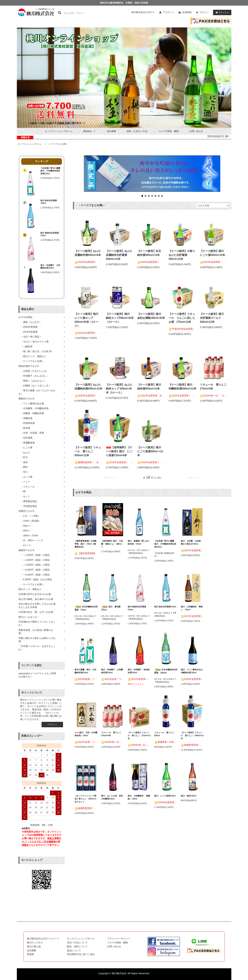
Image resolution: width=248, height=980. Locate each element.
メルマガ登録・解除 (168, 131)
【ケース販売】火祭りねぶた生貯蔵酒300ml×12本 (182, 255)
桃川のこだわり (35, 943)
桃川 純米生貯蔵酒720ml (49, 202)
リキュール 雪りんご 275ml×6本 (214, 387)
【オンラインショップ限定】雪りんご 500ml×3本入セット (85, 799)
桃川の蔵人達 (34, 946)
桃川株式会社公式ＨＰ (143, 12)
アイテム (221, 12)
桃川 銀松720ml (189, 796)
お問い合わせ (196, 131)
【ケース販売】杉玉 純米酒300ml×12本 (150, 253)
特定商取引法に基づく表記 (81, 954)
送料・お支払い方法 (137, 131)
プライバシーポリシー (119, 939)
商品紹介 (90, 131)
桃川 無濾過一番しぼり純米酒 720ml (139, 542)
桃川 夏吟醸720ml (111, 608)
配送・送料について (77, 946)
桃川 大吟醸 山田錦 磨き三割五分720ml (192, 542)
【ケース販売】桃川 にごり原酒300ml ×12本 (150, 451)
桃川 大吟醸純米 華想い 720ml (192, 608)
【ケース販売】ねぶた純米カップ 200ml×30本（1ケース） (119, 389)
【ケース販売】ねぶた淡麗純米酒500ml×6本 (88, 253)
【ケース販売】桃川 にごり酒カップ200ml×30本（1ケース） (88, 320)
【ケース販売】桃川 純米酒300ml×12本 (150, 387)
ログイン (204, 12)
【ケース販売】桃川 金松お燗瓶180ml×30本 (151, 316)
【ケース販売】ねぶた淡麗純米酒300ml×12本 (89, 387)
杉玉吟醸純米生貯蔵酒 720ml (86, 608)
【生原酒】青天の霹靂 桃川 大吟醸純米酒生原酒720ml (51, 171)
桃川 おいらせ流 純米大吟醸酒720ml (112, 797)
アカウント (168, 12)
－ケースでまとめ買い (57, 144)
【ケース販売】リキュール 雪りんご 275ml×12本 (139, 736)
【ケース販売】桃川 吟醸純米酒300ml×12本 (183, 387)
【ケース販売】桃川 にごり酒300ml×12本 (213, 253)
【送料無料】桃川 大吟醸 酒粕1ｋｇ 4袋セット (112, 544)
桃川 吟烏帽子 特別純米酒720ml (139, 671)
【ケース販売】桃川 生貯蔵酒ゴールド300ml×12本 (213, 318)
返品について (74, 950)
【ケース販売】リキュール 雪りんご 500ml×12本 (88, 451)
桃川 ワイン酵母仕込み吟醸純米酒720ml (192, 671)
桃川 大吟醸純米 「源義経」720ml (139, 797)
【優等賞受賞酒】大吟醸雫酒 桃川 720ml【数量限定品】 (85, 544)
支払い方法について (77, 943)
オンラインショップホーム (59, 131)
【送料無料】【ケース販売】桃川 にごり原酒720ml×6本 (119, 451)
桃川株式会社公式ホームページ (43, 939)
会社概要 (112, 131)
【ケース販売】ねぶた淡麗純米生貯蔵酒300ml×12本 (119, 255)
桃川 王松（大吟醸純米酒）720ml (86, 734)
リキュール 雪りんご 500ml (165, 734)
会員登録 (187, 12)
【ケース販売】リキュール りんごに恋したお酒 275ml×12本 (182, 318)
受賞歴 (30, 954)
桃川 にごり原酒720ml (165, 796)
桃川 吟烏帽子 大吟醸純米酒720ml (50, 267)
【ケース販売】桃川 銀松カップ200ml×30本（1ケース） (120, 318)
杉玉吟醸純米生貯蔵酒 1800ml (166, 671)
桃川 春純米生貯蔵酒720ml (50, 234)
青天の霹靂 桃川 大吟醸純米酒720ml (85, 671)
